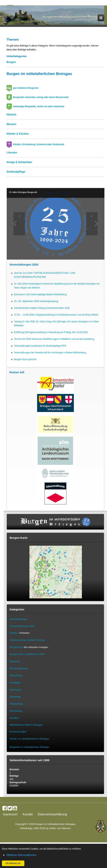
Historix (11, 115)
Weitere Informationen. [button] (22, 855)
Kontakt (28, 814)
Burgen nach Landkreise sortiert (27, 654)
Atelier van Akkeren (60, 828)
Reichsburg (16, 711)
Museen (11, 124)
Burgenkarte (16, 647)
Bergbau (14, 718)
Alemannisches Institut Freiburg (27, 640)
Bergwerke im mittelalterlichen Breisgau (29, 747)
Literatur (12, 153)
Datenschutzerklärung (52, 814)
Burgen (11, 62)
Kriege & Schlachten (19, 162)
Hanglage (15, 682)
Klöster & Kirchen (18, 134)
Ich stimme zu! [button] (13, 863)
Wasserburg (16, 704)
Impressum (10, 814)
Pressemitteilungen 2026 (22, 626)
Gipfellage (15, 697)
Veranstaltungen (19, 619)
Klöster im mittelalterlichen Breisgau (29, 739)
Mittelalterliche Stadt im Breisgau (26, 725)
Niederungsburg (18, 668)
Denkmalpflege (16, 172)
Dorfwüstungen (18, 732)
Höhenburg (16, 675)
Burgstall (14, 661)
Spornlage (15, 690)
